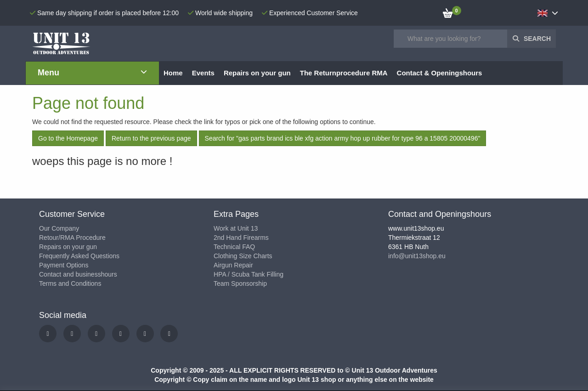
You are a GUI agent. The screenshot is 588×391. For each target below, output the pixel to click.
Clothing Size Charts (243, 256)
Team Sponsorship (240, 283)
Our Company (59, 228)
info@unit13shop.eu (417, 256)
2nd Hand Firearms (241, 238)
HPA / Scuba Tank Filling (249, 274)
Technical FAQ (234, 247)
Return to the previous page (151, 138)
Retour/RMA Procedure (72, 238)
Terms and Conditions (70, 283)
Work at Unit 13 (236, 228)
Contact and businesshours (78, 274)
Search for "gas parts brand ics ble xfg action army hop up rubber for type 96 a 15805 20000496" (343, 138)
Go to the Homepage (68, 138)
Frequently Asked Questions (79, 256)
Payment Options (64, 265)
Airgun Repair (233, 265)
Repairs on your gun (68, 247)
